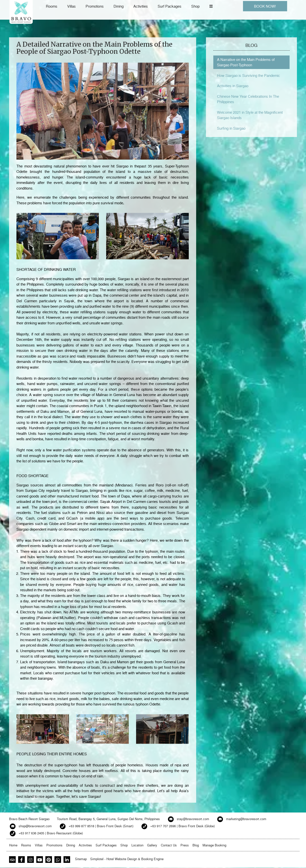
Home (13, 845)
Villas (71, 6)
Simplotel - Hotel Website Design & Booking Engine (127, 859)
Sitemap (81, 859)
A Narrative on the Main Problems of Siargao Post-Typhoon (246, 62)
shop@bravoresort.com (35, 826)
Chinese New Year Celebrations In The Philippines (248, 99)
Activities (141, 6)
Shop (195, 6)
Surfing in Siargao (231, 128)
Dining (119, 6)
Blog (196, 845)
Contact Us (169, 845)
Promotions (95, 6)
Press (185, 845)
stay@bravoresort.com (193, 819)
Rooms (52, 6)
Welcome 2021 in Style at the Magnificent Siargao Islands (250, 115)
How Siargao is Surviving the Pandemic (249, 75)
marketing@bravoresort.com (246, 819)
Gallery (152, 845)
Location (137, 845)
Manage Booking (214, 845)
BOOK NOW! (265, 6)
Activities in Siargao (233, 86)
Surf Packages (170, 6)
